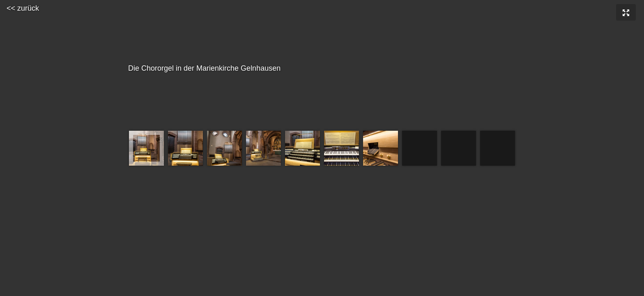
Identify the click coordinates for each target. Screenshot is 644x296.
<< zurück (23, 8)
